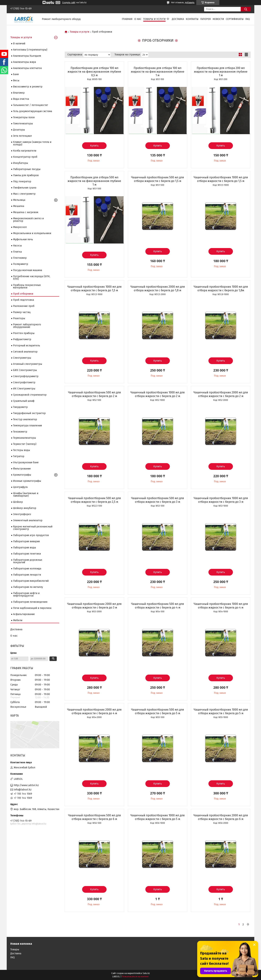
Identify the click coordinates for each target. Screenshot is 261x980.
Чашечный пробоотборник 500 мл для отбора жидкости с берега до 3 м (158, 500)
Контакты (192, 19)
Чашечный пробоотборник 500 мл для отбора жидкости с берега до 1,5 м (158, 179)
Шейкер (18, 502)
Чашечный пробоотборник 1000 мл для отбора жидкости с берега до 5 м (221, 711)
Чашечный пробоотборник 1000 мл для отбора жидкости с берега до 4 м (221, 606)
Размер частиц (22, 312)
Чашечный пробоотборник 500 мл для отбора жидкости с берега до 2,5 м (94, 500)
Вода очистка (21, 99)
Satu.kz (146, 973)
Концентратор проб (25, 157)
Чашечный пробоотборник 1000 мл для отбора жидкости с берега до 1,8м (221, 288)
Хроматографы (22, 475)
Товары (15, 949)
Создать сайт (69, 3)
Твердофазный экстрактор (29, 413)
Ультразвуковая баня (26, 462)
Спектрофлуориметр (26, 376)
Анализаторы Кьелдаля (27, 56)
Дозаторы (19, 130)
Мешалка (19, 206)
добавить (190, 3)
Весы (16, 80)
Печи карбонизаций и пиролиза (32, 608)
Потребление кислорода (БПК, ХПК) (32, 278)
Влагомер (19, 93)
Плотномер (20, 258)
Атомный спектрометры (28, 364)
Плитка (17, 252)
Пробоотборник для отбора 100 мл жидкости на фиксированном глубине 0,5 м (94, 72)
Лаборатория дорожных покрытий (28, 561)
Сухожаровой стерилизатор (30, 395)
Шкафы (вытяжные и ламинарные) (26, 495)
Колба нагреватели (25, 151)
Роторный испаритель (27, 346)
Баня (16, 74)
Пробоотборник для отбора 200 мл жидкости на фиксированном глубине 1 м (221, 72)
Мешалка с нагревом (26, 212)
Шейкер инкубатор (25, 508)
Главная (127, 19)
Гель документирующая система (33, 111)
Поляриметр (21, 264)
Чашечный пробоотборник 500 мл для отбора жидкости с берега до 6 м (94, 817)
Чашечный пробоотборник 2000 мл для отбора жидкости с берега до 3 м (94, 606)
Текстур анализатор (25, 419)
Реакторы (19, 318)
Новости (218, 19)
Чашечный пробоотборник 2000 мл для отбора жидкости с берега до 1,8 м (158, 288)
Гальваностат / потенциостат (31, 105)
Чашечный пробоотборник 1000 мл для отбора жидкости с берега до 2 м (158, 394)
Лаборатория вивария (26, 541)
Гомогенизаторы (23, 124)
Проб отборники (23, 294)
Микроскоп (20, 227)
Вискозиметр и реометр (28, 87)
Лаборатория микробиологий (31, 581)
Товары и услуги (154, 19)
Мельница (19, 200)
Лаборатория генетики (27, 554)
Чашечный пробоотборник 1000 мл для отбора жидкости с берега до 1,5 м (221, 179)
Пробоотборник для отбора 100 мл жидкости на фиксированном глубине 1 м (158, 72)
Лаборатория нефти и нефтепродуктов (26, 594)
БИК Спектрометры (25, 370)
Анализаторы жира (24, 62)
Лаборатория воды (24, 548)
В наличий (19, 44)
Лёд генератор (22, 181)
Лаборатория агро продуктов (31, 535)
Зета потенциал (22, 136)
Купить (94, 146)
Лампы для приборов (26, 175)
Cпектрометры (22, 358)
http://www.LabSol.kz (26, 785)
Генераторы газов (24, 117)
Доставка (178, 19)
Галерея (206, 19)
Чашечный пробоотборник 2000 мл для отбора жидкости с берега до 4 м (94, 711)
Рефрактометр (22, 339)
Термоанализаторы (24, 438)
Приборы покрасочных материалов (27, 286)
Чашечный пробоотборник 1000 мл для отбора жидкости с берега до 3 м (221, 500)
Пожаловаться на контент (135, 977)
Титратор (19, 456)
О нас (138, 19)
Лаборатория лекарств (27, 575)
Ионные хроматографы (27, 481)
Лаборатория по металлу (28, 587)
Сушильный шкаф (24, 401)
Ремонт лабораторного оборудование (27, 326)
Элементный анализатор (28, 520)
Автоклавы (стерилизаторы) (30, 50)
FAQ (248, 19)
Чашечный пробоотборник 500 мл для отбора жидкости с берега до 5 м (158, 711)
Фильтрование (22, 469)
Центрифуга (20, 487)
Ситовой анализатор (25, 352)
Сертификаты (235, 19)
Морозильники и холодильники (32, 233)
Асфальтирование (24, 614)
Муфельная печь (23, 239)
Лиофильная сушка (25, 188)
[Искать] (246, 9)
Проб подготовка (23, 300)
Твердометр (20, 407)
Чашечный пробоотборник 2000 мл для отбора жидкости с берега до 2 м (221, 394)
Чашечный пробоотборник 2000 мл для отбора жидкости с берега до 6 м (221, 817)
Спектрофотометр (24, 382)
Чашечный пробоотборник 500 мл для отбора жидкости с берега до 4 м (158, 606)
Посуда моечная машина (28, 270)
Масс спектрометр (24, 194)
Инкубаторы (20, 163)
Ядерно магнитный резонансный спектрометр (33, 528)
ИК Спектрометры (24, 389)
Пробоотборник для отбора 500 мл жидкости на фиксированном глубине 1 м (94, 181)
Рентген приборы (24, 333)
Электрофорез (22, 514)
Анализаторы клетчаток (27, 68)
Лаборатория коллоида (27, 569)
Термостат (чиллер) (25, 444)
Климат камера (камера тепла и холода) (32, 143)
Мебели (18, 620)
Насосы (17, 246)
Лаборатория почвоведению (30, 602)
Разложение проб (24, 306)
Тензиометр (20, 432)
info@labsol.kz (23, 790)
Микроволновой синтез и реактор (28, 220)
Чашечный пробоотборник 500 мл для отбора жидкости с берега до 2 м (94, 394)
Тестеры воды (21, 450)
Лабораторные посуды (27, 169)
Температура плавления (27, 426)
